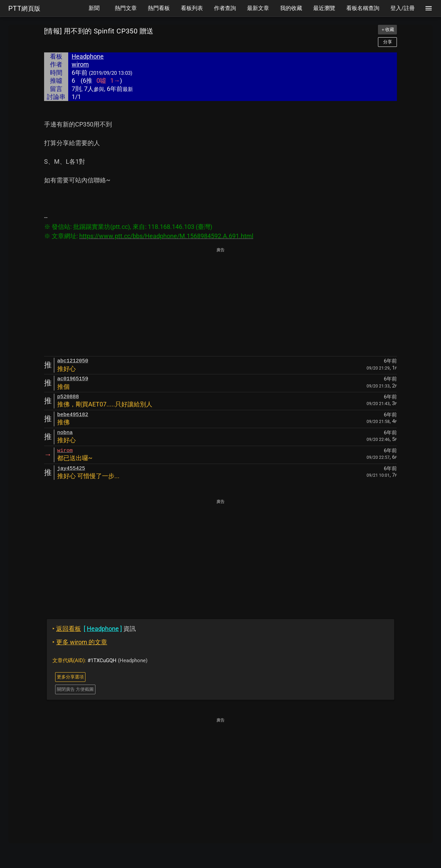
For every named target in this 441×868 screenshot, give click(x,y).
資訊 (94, 629)
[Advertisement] (220, 302)
